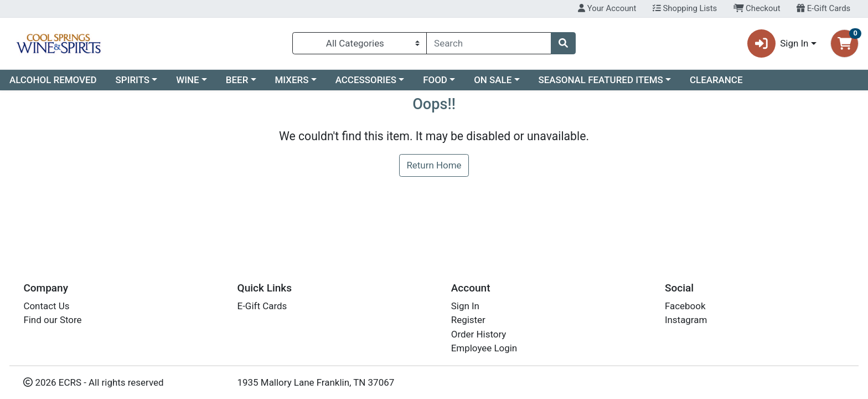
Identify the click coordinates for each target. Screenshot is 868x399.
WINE (187, 80)
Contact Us (46, 306)
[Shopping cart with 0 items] (844, 44)
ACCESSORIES (366, 80)
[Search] (489, 43)
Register (468, 320)
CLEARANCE (716, 80)
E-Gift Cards (823, 8)
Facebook (685, 306)
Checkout (757, 8)
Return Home (434, 165)
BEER (237, 80)
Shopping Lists (685, 8)
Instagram (686, 320)
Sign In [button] (778, 44)
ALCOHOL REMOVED (53, 80)
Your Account (607, 8)
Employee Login (484, 348)
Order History (479, 334)
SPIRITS (133, 80)
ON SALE (493, 80)
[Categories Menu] (360, 43)
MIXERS (292, 80)
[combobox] (489, 43)
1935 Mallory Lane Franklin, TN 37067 (316, 382)
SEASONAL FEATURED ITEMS (600, 80)
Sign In (465, 306)
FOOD (435, 80)
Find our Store (52, 320)
